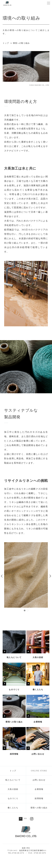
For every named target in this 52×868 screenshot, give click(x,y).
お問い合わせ (39, 780)
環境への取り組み (39, 808)
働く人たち (13, 808)
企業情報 (39, 789)
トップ (13, 771)
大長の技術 (13, 789)
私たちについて (13, 780)
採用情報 (39, 798)
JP (21, 818)
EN (25, 818)
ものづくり (13, 798)
